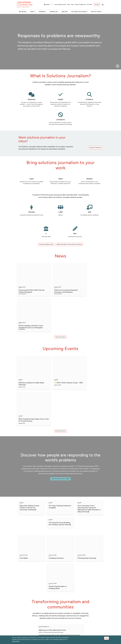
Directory (65, 12)
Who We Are (22, 12)
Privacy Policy (16, 641)
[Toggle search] (103, 5)
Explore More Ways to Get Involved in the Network (69, 231)
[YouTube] (91, 630)
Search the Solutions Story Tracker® (60, 385)
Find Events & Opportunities (46, 231)
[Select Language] (49, 5)
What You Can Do (96, 12)
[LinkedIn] (86, 630)
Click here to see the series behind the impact (73, 552)
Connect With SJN (97, 616)
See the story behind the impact (75, 499)
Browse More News (60, 284)
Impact (32, 12)
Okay (106, 638)
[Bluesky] (82, 630)
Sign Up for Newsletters (96, 131)
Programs (42, 12)
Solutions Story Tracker (79, 12)
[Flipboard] (99, 630)
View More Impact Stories (60, 598)
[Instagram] (103, 630)
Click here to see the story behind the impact (34, 497)
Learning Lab (53, 12)
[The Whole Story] (95, 630)
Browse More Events (60, 337)
